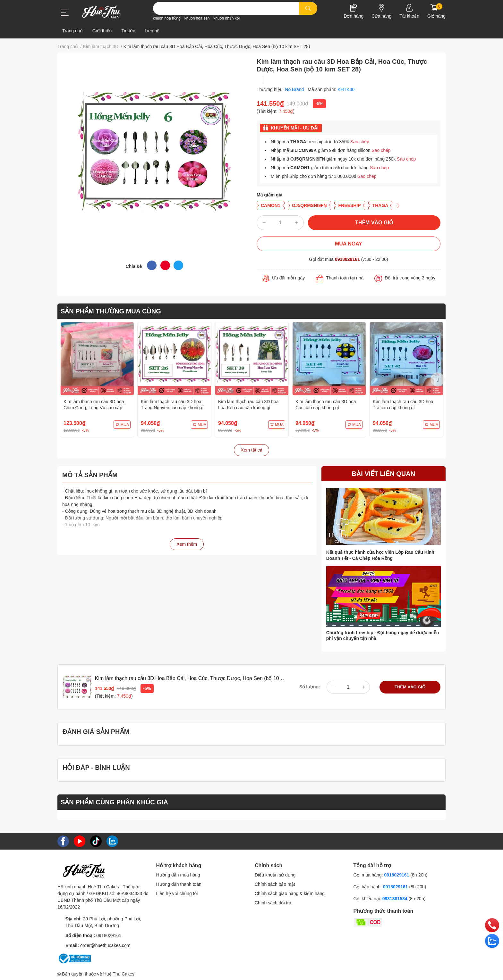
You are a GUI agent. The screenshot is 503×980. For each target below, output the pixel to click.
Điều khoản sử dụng (275, 875)
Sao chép (360, 142)
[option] (97, 380)
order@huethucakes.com (105, 945)
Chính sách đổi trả (273, 903)
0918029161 (347, 259)
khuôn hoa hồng (167, 18)
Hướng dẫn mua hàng (178, 875)
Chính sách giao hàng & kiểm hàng (290, 893)
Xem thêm (187, 544)
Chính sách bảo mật (275, 884)
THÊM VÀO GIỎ (374, 223)
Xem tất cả (251, 450)
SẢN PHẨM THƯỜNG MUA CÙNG (111, 311)
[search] (308, 8)
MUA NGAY (349, 244)
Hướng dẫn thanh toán (179, 884)
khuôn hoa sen (197, 18)
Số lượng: (310, 687)
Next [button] (438, 379)
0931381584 (396, 899)
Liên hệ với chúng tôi (177, 893)
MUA (122, 425)
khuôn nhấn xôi (226, 18)
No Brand (295, 89)
